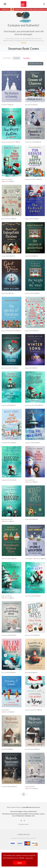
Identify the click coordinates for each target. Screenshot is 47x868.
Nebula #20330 (29, 331)
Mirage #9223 (29, 368)
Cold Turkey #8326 (30, 596)
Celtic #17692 (29, 256)
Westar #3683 (5, 710)
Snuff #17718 (5, 105)
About (7, 814)
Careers (42, 814)
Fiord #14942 (29, 559)
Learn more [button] (29, 858)
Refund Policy (33, 812)
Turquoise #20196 (7, 480)
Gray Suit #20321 (30, 480)
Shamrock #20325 (7, 596)
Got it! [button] (20, 863)
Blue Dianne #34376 (7, 368)
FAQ (3, 814)
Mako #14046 (29, 673)
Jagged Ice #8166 (30, 443)
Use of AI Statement (18, 816)
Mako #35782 (29, 105)
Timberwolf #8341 (7, 635)
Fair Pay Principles (34, 814)
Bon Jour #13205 (6, 673)
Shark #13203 (5, 293)
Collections (28, 816)
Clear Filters (26, 58)
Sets (33, 816)
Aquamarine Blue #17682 (9, 331)
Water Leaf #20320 (7, 179)
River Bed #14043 (30, 749)
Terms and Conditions (17, 812)
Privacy (26, 812)
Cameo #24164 (6, 256)
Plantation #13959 (30, 635)
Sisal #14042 (5, 749)
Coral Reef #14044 (7, 787)
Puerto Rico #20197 (7, 519)
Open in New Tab (36, 64)
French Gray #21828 (31, 142)
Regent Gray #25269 (31, 179)
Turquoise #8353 (6, 405)
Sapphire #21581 (30, 219)
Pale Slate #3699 (30, 787)
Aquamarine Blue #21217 (9, 142)
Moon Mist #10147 (7, 219)
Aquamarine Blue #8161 (32, 405)
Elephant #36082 (30, 293)
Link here (24, 42)
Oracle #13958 (29, 519)
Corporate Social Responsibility (19, 814)
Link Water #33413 (6, 443)
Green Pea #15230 (7, 559)
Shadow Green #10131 (31, 710)
